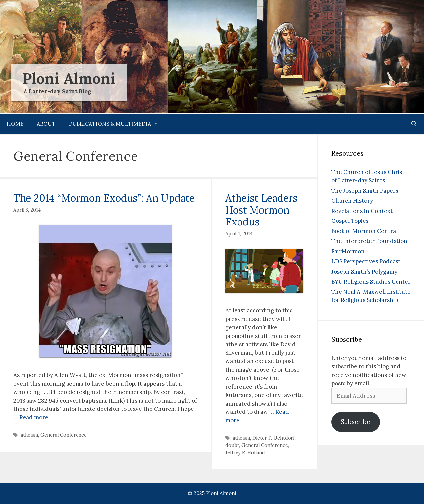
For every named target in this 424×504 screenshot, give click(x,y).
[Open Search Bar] (414, 124)
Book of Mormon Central (364, 231)
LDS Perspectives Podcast (366, 261)
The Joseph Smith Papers (365, 191)
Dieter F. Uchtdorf (274, 438)
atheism (29, 435)
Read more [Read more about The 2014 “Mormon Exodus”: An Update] (34, 417)
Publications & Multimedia (117, 124)
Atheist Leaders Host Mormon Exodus (261, 210)
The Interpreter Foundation (369, 241)
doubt (232, 445)
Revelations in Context (362, 211)
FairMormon (348, 251)
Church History (352, 201)
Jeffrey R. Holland (245, 452)
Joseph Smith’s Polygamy (364, 272)
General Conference (64, 435)
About (46, 124)
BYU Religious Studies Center (371, 282)
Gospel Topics (350, 221)
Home (15, 124)
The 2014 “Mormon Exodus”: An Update (104, 198)
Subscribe (355, 422)
